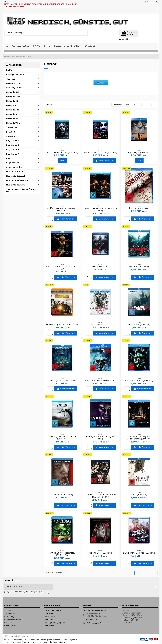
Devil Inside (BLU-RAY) (62, 495)
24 (128, 105)
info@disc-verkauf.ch (94, 623)
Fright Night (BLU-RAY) (139, 152)
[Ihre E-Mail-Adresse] (26, 587)
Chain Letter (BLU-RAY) (139, 208)
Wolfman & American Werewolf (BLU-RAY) (62, 209)
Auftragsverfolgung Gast (55, 623)
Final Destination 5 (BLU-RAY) (139, 381)
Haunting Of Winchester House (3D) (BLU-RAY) (62, 554)
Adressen (49, 620)
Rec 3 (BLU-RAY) (139, 495)
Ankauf (9, 623)
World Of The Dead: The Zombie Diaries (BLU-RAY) (101, 496)
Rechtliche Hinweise (14, 620)
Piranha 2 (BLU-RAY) (139, 267)
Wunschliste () (151, 2)
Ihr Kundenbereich (53, 610)
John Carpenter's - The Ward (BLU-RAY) (62, 268)
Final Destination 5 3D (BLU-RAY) (101, 381)
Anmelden (49, 613)
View (62, 161)
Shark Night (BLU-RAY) (139, 325)
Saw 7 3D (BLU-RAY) (101, 325)
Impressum (11, 613)
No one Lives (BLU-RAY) (101, 553)
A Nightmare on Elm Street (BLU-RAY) (101, 209)
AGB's (8, 610)
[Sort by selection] (118, 105)
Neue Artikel (11, 626)
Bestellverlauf (51, 617)
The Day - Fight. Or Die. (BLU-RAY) (62, 325)
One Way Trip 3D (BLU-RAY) (62, 381)
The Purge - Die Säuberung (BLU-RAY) (101, 438)
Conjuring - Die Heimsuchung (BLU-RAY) (62, 438)
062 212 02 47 (91, 620)
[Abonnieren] (50, 587)
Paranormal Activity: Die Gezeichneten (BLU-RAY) (139, 438)
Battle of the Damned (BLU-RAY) (139, 553)
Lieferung (10, 617)
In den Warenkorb (104, 161)
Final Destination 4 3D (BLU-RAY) (62, 152)
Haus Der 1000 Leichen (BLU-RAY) (101, 152)
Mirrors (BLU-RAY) (101, 267)
